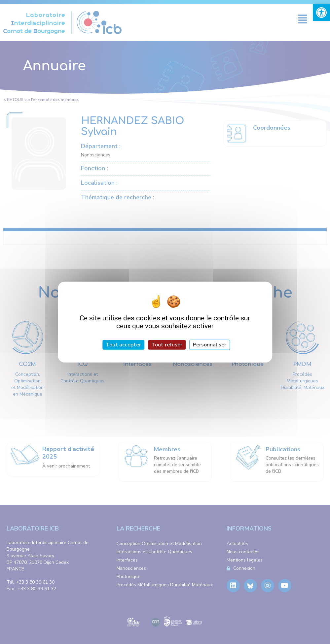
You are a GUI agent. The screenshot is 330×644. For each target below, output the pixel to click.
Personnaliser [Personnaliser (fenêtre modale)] (210, 344)
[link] (321, 13)
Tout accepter (123, 344)
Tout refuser (167, 344)
